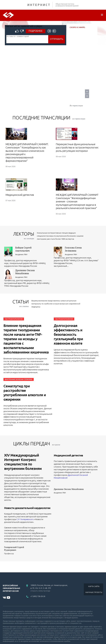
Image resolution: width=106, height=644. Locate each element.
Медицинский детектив (68, 448)
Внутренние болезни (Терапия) (19, 372)
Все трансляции (76, 98)
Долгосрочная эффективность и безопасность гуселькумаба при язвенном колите (68, 327)
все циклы (56, 437)
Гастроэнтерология (14, 311)
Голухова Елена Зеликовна (73, 241)
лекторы (24, 228)
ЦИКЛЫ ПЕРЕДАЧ (37, 436)
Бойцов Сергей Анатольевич (23, 241)
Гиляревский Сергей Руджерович (14, 541)
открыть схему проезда (40, 583)
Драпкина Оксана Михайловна (25, 264)
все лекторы (29, 231)
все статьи (24, 299)
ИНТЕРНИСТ (40, 5)
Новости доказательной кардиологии (27, 500)
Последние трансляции (49, 110)
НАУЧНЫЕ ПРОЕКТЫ (94, 585)
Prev (101, 85)
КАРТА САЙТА (94, 579)
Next (101, 89)
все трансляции (79, 111)
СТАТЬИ (21, 296)
